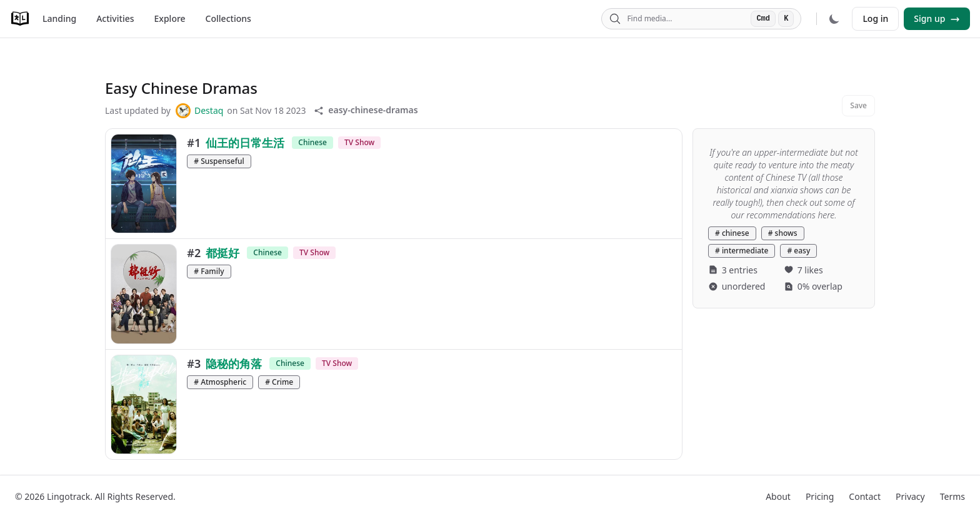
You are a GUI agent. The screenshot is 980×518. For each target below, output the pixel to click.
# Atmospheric (220, 382)
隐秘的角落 (234, 363)
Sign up (937, 18)
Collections (228, 18)
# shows (783, 233)
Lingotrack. (70, 496)
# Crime (279, 382)
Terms (952, 496)
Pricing (820, 496)
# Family (209, 271)
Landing (59, 18)
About (778, 496)
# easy (798, 251)
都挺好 (222, 253)
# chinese (732, 233)
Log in (875, 18)
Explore (170, 18)
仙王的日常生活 (245, 143)
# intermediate (742, 251)
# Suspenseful (219, 161)
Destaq (209, 110)
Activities (115, 18)
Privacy (910, 496)
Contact (865, 496)
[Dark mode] (834, 19)
